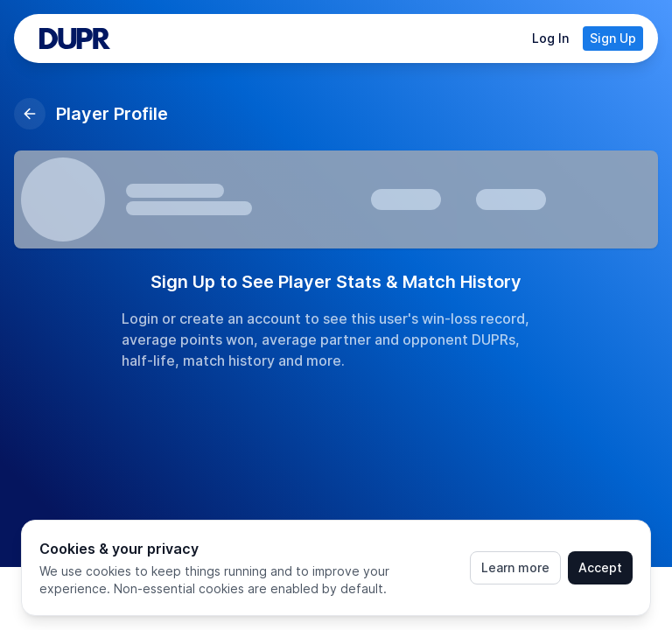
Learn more (515, 567)
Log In (550, 38)
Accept (600, 567)
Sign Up (613, 38)
